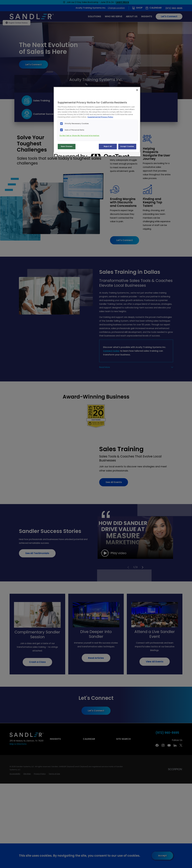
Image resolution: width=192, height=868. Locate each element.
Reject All (108, 146)
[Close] (137, 90)
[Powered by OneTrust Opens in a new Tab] (64, 155)
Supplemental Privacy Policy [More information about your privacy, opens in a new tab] (100, 117)
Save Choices (67, 146)
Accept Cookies (127, 146)
